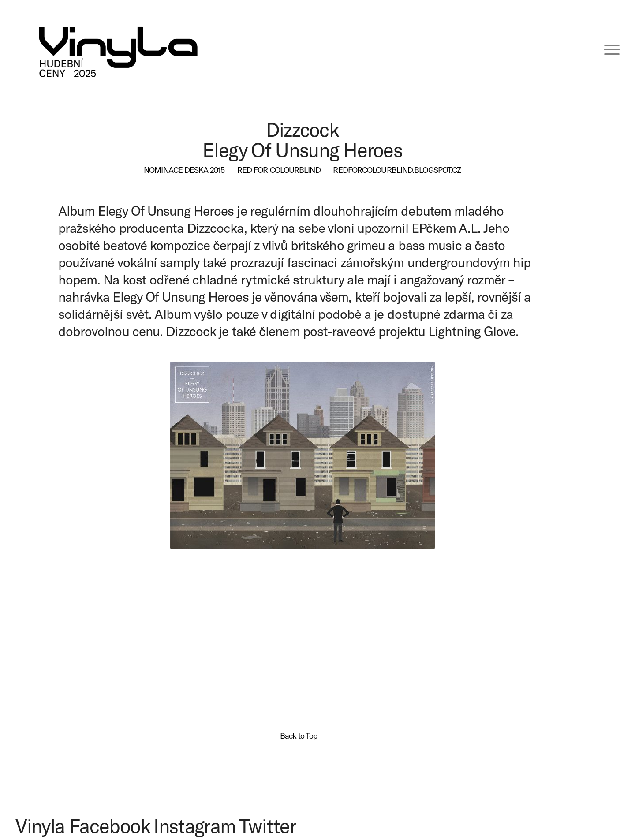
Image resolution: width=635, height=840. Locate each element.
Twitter (268, 825)
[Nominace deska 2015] (184, 170)
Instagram (195, 825)
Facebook (109, 825)
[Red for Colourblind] (279, 170)
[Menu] (606, 49)
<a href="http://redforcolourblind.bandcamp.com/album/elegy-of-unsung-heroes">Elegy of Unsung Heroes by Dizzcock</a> (299, 609)
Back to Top (299, 735)
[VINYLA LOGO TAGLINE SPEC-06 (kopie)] (118, 49)
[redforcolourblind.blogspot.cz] (397, 170)
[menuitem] (606, 49)
